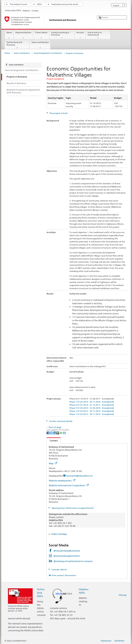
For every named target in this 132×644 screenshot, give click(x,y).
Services (80, 35)
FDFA (39, 4)
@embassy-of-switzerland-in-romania (73, 561)
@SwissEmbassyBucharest (67, 551)
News (9, 35)
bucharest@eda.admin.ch (79, 476)
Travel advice (41, 35)
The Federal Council (19, 4)
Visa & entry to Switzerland (98, 35)
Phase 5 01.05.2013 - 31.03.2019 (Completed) (92, 408)
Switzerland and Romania (17, 45)
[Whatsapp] (61, 433)
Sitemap (123, 595)
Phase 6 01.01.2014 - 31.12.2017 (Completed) (92, 405)
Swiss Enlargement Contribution (48, 53)
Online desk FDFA (41, 593)
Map (53, 463)
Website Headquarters (62, 481)
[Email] (64, 433)
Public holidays (59, 534)
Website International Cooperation (69, 485)
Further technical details (61, 421)
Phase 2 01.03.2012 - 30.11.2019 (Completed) (92, 411)
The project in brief (58, 113)
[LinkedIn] (55, 433)
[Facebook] (48, 433)
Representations (23, 35)
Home (7, 53)
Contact (52, 441)
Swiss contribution (40, 45)
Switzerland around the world (65, 4)
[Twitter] (51, 433)
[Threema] (58, 433)
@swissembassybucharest (67, 556)
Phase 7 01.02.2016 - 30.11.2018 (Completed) (92, 402)
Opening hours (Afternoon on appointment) (72, 508)
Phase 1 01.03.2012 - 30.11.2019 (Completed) (92, 414)
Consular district (59, 569)
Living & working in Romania (62, 35)
